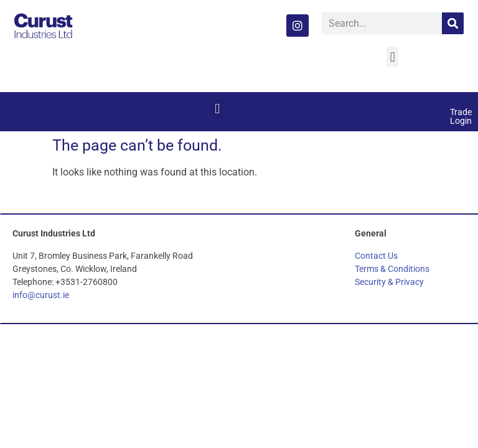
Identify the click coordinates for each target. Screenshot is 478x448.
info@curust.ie (41, 295)
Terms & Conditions (392, 269)
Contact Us (376, 256)
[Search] (453, 23)
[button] (392, 57)
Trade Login (461, 116)
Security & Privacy (389, 282)
